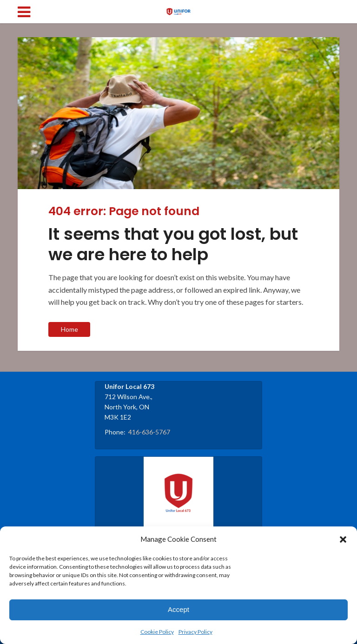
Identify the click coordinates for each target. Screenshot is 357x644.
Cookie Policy (157, 632)
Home (69, 329)
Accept (178, 609)
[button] (343, 539)
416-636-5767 (149, 432)
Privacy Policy (195, 632)
